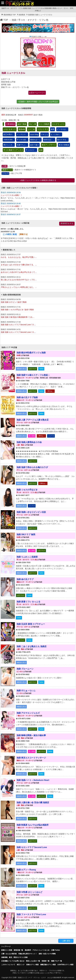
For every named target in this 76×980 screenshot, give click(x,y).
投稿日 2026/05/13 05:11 (38, 316)
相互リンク (21, 965)
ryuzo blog (34, 134)
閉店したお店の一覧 (33, 961)
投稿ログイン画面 (32, 965)
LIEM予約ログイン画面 (65, 965)
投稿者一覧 (46, 961)
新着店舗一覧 (18, 950)
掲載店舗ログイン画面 (48, 965)
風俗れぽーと (36, 140)
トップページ (6, 946)
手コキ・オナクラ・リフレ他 (33, 20)
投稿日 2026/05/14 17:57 (38, 256)
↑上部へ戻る (66, 941)
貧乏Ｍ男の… (9, 134)
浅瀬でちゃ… (22, 145)
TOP (4, 20)
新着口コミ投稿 (7, 950)
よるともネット (10, 129)
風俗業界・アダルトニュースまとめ (37, 950)
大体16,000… (9, 140)
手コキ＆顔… (22, 140)
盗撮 (41, 150)
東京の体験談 (64, 145)
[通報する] (23, 234)
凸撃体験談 (10, 124)
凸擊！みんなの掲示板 (9, 954)
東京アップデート (49, 145)
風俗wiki (22, 129)
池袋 (14, 20)
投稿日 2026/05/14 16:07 (38, 286)
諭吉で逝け (35, 145)
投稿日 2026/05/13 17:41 (38, 308)
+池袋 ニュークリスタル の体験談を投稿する (38, 180)
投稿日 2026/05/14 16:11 (38, 279)
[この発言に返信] (10, 234)
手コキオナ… (31, 150)
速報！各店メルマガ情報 (47, 954)
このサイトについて (8, 965)
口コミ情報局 (44, 124)
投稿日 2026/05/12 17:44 (38, 323)
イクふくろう (43, 129)
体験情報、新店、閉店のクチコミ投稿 (14, 957)
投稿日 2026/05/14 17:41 (38, 271)
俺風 (53, 129)
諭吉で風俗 (22, 124)
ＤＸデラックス (58, 124)
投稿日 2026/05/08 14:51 (38, 331)
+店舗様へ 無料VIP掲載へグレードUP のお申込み (38, 102)
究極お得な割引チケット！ (28, 954)
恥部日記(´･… (49, 140)
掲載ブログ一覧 (56, 961)
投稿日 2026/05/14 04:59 (38, 301)
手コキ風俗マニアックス (13, 150)
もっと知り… (56, 134)
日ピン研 (33, 124)
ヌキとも (45, 134)
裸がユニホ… (9, 145)
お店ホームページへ (37, 93)
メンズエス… (22, 134)
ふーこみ (31, 129)
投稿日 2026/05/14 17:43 (38, 264)
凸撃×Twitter (56, 950)
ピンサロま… (62, 129)
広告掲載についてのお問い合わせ (13, 961)
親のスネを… (63, 140)
